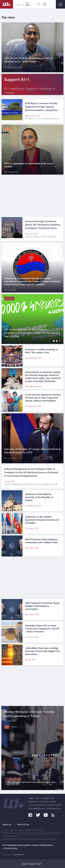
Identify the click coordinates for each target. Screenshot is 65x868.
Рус (23, 5)
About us (7, 824)
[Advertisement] (32, 195)
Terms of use (23, 824)
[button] (53, 341)
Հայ (18, 5)
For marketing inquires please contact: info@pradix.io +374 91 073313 (28, 847)
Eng (28, 5)
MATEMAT (19, 854)
